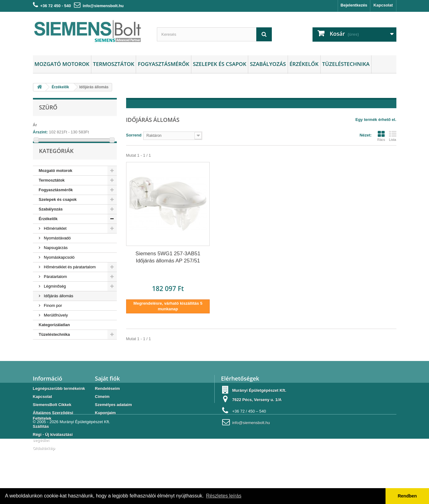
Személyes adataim (114, 421)
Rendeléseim (107, 405)
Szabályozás (268, 64)
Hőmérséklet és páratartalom (69, 280)
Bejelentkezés (354, 5)
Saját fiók (107, 395)
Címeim (102, 413)
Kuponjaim (105, 429)
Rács (381, 136)
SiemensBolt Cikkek (52, 421)
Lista (393, 136)
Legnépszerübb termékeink (59, 405)
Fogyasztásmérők (164, 64)
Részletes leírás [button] (224, 496)
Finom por (52, 319)
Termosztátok (114, 64)
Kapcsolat (383, 5)
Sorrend (134, 135)
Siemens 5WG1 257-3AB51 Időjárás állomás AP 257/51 (168, 257)
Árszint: (40, 132)
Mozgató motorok (62, 64)
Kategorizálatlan (54, 338)
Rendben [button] (407, 496)
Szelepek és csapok (220, 64)
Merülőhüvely (55, 328)
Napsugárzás (55, 261)
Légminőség (54, 299)
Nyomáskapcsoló (59, 270)
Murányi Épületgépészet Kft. (85, 487)
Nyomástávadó (57, 251)
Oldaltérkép (44, 465)
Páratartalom (55, 290)
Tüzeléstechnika (346, 64)
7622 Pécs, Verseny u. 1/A (257, 416)
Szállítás (41, 443)
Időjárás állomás (58, 309)
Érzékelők (304, 64)
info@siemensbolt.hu (103, 6)
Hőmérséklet (55, 241)
